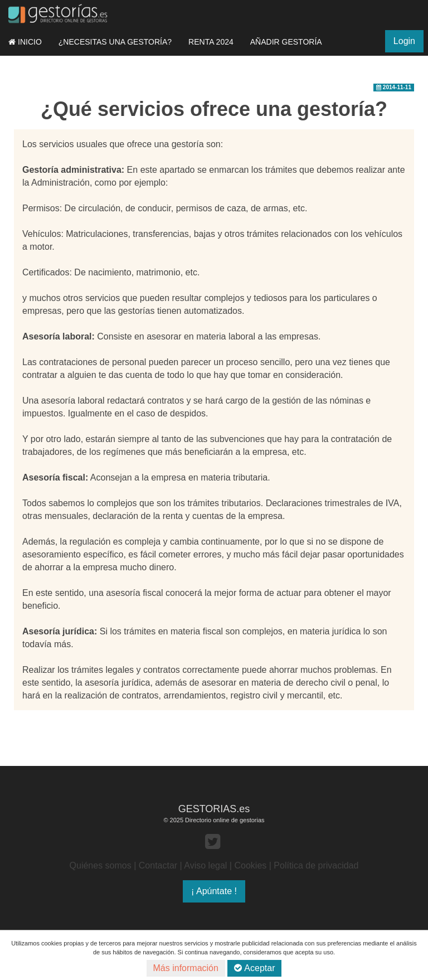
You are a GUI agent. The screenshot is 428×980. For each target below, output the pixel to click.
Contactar (158, 865)
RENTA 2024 (211, 42)
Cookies (250, 865)
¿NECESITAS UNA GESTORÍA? (115, 42)
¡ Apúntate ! (214, 891)
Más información (186, 968)
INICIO (25, 42)
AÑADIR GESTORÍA (286, 42)
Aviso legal (205, 865)
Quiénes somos (101, 865)
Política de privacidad (316, 865)
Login (404, 41)
